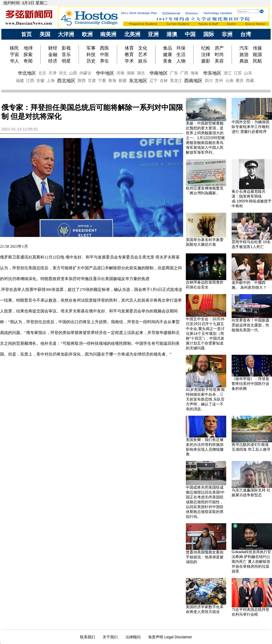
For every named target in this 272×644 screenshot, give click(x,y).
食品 (168, 48)
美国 (45, 34)
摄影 (206, 61)
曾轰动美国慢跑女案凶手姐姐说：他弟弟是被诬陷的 (205, 557)
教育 (129, 54)
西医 (104, 48)
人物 (181, 61)
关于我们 (110, 637)
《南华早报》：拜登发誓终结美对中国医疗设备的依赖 (250, 384)
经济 (53, 61)
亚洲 (153, 34)
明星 (66, 61)
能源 (257, 54)
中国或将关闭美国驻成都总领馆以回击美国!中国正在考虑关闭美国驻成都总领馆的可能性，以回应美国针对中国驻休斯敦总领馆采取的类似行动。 (205, 502)
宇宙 (15, 54)
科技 (91, 54)
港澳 (172, 34)
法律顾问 (133, 637)
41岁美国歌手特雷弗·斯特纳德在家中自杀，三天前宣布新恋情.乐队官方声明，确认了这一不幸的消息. (205, 399)
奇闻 (28, 61)
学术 (129, 61)
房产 (219, 48)
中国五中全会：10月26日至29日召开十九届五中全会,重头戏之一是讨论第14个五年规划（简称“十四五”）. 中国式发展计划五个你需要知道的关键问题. (205, 333)
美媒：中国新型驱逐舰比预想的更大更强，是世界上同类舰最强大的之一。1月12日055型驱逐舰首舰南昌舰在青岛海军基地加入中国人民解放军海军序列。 (205, 138)
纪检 (206, 48)
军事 (91, 48)
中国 (190, 34)
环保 (181, 48)
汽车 (244, 48)
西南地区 (193, 81)
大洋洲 (66, 34)
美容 (219, 61)
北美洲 (132, 34)
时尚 (219, 54)
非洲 (227, 34)
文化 (143, 48)
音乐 (66, 54)
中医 (104, 54)
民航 (257, 61)
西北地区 (66, 81)
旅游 (244, 54)
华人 (15, 61)
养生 (104, 61)
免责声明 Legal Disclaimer (170, 637)
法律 (206, 54)
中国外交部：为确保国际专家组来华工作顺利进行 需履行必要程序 (250, 127)
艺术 (143, 54)
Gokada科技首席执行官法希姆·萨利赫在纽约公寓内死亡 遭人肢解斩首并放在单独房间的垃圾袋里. (251, 562)
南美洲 (108, 34)
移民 (15, 48)
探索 (28, 54)
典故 (244, 61)
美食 (168, 61)
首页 (26, 34)
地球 (28, 48)
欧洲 (87, 34)
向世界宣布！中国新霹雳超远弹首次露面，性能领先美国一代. (250, 325)
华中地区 (105, 73)
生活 (181, 54)
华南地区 (159, 73)
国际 (209, 34)
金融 (53, 54)
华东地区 (212, 73)
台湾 (246, 34)
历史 (91, 61)
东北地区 (138, 81)
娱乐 (143, 61)
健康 (168, 54)
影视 (66, 48)
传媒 (257, 48)
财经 (53, 48)
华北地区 (27, 73)
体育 (129, 48)
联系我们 (88, 637)
